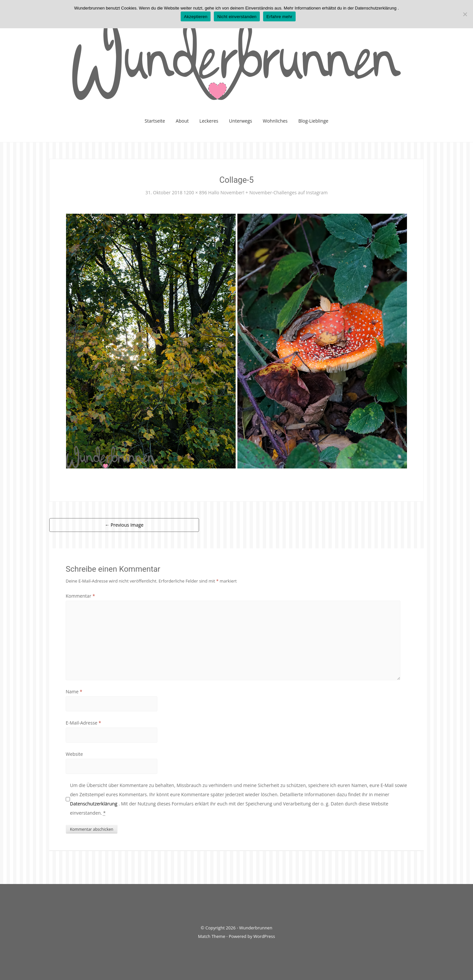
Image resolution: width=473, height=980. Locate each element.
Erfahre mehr (279, 17)
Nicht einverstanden (237, 17)
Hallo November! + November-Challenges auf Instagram (268, 192)
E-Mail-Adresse (83, 723)
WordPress (264, 936)
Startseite (155, 121)
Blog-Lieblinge (313, 121)
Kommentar (80, 596)
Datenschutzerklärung (94, 804)
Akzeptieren (196, 17)
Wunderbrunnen (256, 928)
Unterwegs (240, 121)
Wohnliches (275, 121)
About (182, 121)
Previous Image (124, 525)
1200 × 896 (195, 192)
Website (74, 754)
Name (74, 692)
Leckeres (209, 121)
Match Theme (212, 936)
